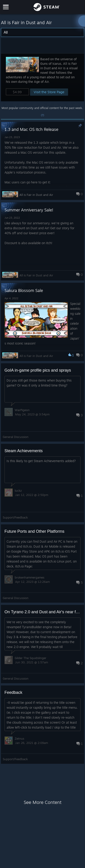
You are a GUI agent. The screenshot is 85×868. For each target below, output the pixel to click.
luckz (18, 491)
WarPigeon (22, 410)
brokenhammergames (30, 577)
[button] (43, 77)
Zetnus (19, 738)
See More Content (43, 802)
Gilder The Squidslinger (31, 658)
